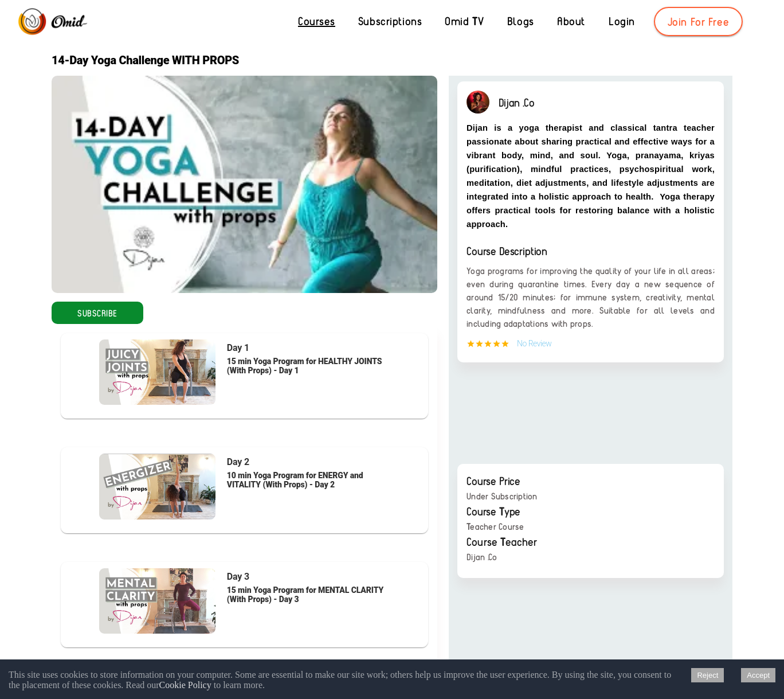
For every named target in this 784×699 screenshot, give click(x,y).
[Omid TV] (464, 21)
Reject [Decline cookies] (707, 675)
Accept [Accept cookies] (758, 675)
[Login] (622, 21)
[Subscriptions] (390, 21)
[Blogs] (520, 21)
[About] (571, 21)
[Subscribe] (97, 313)
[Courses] (317, 21)
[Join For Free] (698, 22)
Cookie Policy (185, 685)
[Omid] (52, 22)
